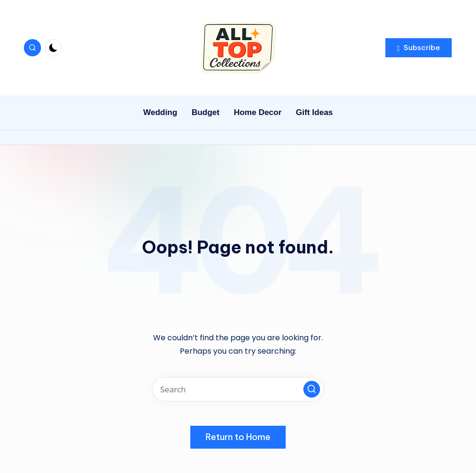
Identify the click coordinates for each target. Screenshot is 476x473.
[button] (419, 48)
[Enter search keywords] (238, 389)
